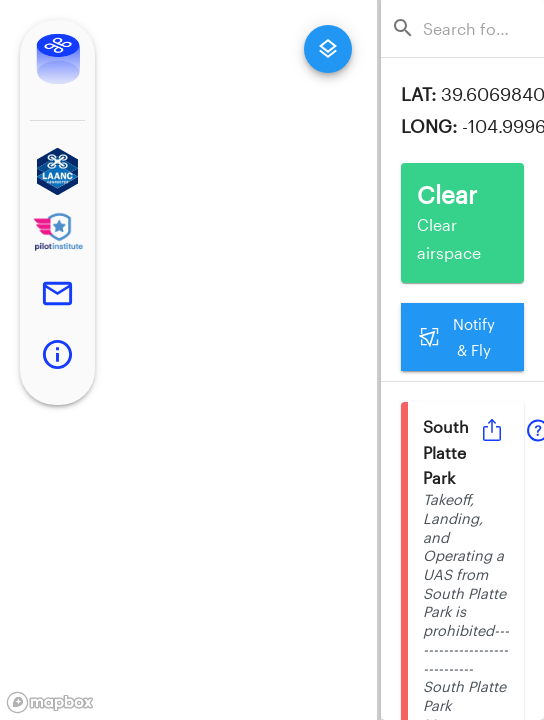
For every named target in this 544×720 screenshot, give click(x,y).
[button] (57, 171)
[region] (188, 360)
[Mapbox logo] (50, 702)
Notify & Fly (462, 337)
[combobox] (468, 28)
